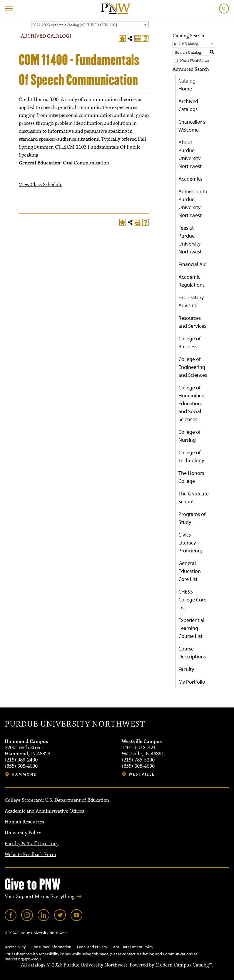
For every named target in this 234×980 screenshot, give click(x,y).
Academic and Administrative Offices (44, 811)
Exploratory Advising (191, 301)
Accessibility (15, 947)
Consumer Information (51, 947)
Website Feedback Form (30, 855)
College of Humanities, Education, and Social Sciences (192, 403)
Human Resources (24, 822)
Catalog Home (187, 85)
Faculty (186, 669)
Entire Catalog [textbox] (186, 43)
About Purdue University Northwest (190, 154)
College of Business (189, 342)
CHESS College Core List (192, 600)
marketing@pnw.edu (23, 959)
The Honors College (191, 477)
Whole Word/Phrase (194, 61)
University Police (23, 833)
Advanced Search (191, 69)
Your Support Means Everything (40, 897)
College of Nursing (189, 436)
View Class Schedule (41, 185)
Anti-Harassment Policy (133, 947)
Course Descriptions (192, 653)
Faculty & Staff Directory (32, 844)
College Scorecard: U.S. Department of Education (57, 800)
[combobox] (90, 25)
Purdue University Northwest (75, 724)
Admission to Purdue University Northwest (193, 203)
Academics (190, 179)
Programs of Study (192, 518)
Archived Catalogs (188, 105)
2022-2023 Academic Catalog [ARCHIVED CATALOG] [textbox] (75, 25)
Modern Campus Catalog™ (184, 965)
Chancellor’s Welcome (192, 126)
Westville (142, 774)
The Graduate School (194, 497)
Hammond (25, 774)
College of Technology (191, 456)
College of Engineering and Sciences (193, 367)
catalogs (37, 965)
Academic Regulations (192, 281)
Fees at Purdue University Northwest (190, 240)
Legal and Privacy (92, 947)
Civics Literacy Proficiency (190, 543)
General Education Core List (190, 571)
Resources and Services (192, 322)
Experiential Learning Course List (191, 628)
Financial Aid (193, 264)
